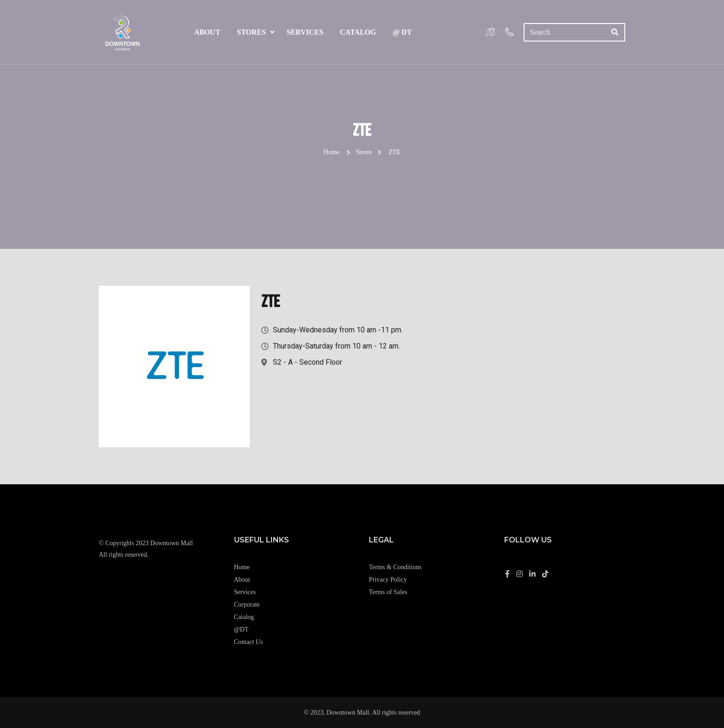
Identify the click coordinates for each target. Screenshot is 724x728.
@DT (241, 629)
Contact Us (249, 642)
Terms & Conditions (395, 567)
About (207, 32)
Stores (251, 32)
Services (305, 32)
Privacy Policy (388, 580)
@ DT (402, 32)
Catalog (358, 32)
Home (332, 152)
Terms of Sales (388, 592)
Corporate (247, 605)
